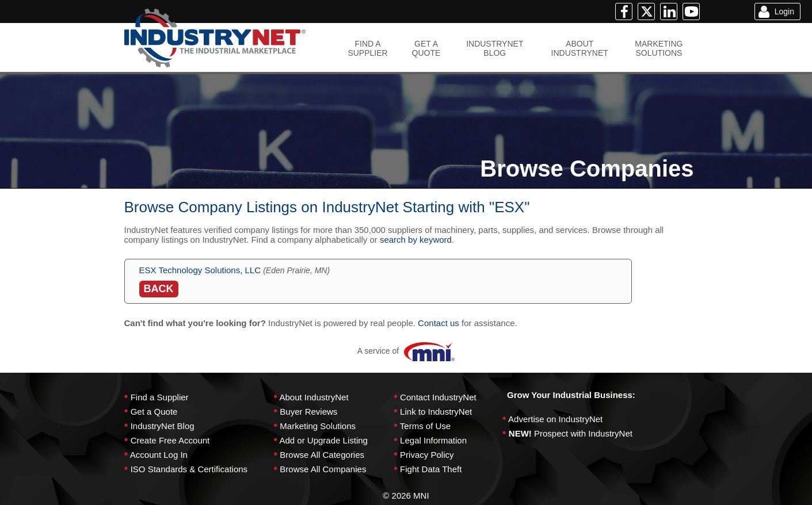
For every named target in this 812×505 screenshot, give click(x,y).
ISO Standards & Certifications (189, 469)
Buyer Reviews (308, 412)
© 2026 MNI (406, 496)
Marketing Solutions (318, 426)
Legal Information (433, 440)
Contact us (439, 323)
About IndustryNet (314, 397)
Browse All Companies (323, 469)
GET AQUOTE (426, 48)
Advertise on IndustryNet (555, 419)
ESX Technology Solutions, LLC (200, 270)
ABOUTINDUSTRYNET (580, 48)
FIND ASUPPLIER (367, 48)
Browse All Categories (322, 455)
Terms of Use (425, 426)
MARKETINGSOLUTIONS (659, 48)
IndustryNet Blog (163, 426)
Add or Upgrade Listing (323, 440)
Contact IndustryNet (438, 397)
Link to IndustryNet (436, 412)
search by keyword (416, 240)
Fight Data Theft (431, 469)
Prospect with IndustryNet (583, 433)
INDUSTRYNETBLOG (495, 48)
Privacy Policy (427, 455)
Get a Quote (154, 412)
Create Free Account (170, 440)
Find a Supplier (160, 397)
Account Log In (159, 455)
